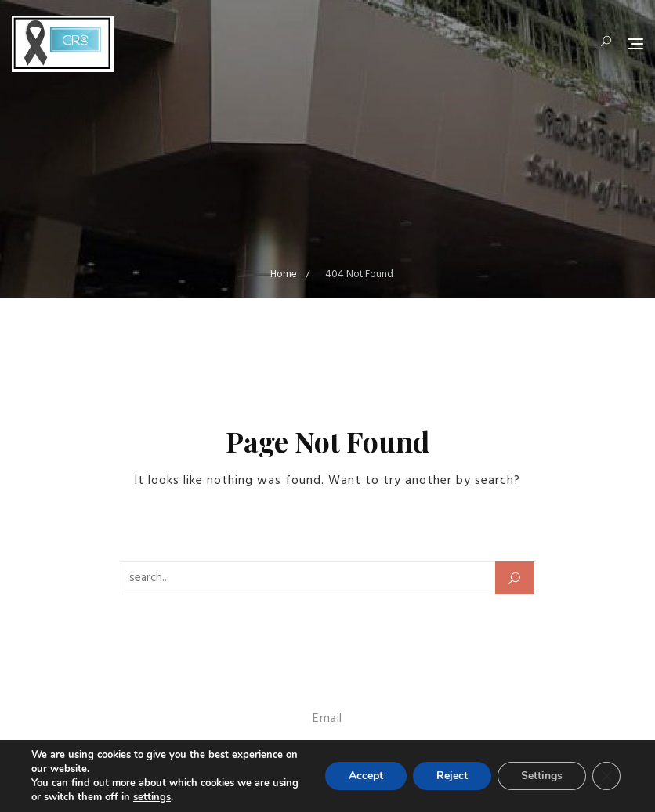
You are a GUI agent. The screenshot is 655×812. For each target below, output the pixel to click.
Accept (366, 776)
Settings (542, 776)
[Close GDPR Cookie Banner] (606, 776)
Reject (452, 776)
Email (327, 719)
